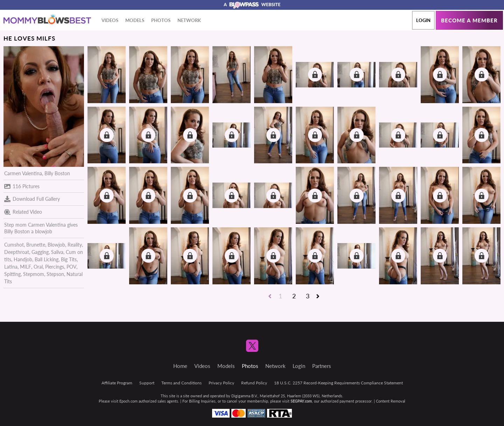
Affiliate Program (117, 383)
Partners (322, 366)
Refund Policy (254, 383)
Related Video (23, 212)
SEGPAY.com (301, 401)
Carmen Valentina (23, 173)
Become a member (469, 20)
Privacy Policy (221, 383)
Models (135, 20)
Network (189, 20)
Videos (110, 20)
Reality (75, 245)
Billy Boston (57, 173)
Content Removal (391, 401)
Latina (11, 267)
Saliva (57, 252)
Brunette (36, 245)
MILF (26, 267)
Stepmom (34, 274)
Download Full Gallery (32, 199)
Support (147, 383)
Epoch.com (128, 401)
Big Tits (69, 259)
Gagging (40, 252)
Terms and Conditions (181, 383)
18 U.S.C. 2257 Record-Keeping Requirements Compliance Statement (338, 383)
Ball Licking (47, 259)
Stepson (55, 274)
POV (71, 267)
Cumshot (14, 245)
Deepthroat (17, 252)
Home (180, 366)
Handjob (23, 259)
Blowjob (56, 245)
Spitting (12, 274)
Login (423, 20)
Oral (38, 267)
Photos (161, 20)
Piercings (55, 267)
